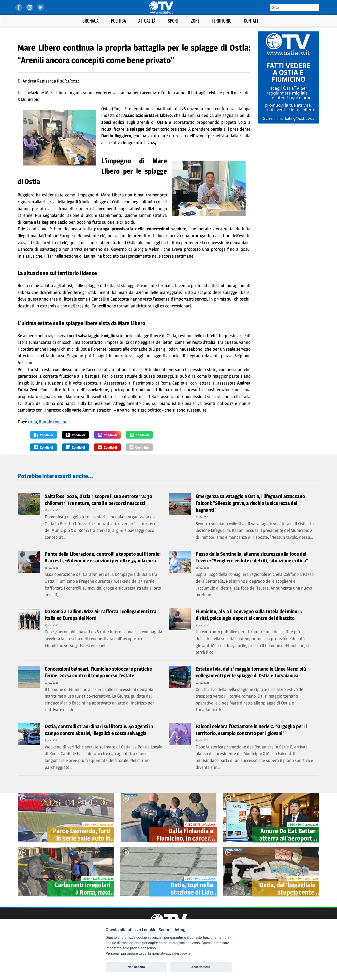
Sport (173, 21)
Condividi (44, 435)
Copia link (139, 447)
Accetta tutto (201, 967)
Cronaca (90, 21)
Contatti (252, 21)
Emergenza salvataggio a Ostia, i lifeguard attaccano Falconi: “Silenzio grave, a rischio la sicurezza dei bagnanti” (250, 503)
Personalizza (116, 954)
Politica (118, 21)
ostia (33, 422)
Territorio (222, 21)
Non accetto (136, 967)
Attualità (147, 21)
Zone (195, 21)
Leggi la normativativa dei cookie (164, 954)
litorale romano (53, 422)
